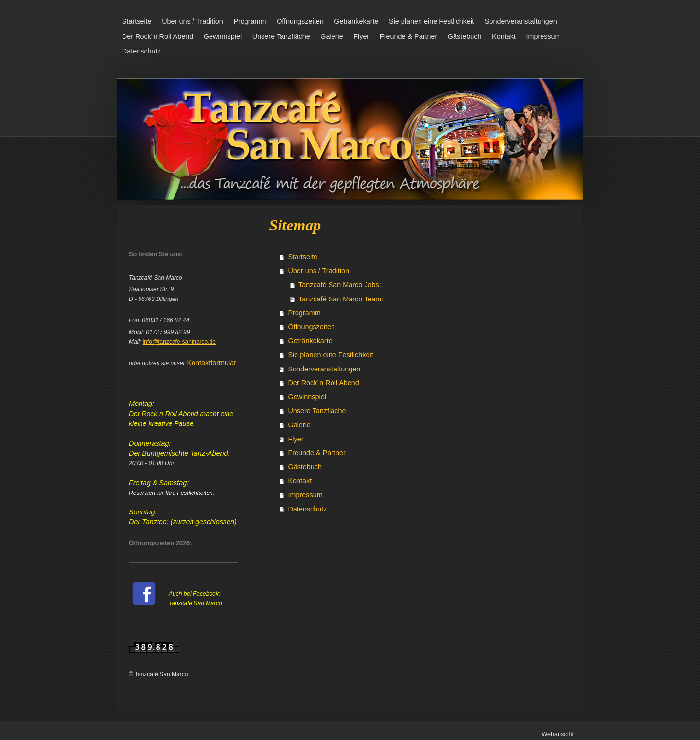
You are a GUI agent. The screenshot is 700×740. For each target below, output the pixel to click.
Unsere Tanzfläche (317, 411)
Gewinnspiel (307, 397)
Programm (304, 313)
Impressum (305, 495)
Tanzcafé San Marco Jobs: (340, 285)
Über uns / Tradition (318, 271)
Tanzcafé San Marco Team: (341, 299)
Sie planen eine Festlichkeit (330, 355)
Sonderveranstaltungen (324, 369)
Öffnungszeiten (311, 327)
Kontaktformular (211, 363)
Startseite (303, 257)
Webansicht (558, 734)
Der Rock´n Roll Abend (323, 383)
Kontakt (300, 481)
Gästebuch (305, 467)
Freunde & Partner (316, 453)
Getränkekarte (310, 341)
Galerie (299, 425)
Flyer (296, 439)
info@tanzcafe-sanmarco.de (179, 342)
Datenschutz (307, 509)
